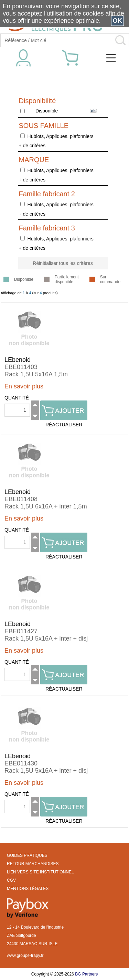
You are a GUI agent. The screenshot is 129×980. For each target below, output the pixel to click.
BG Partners (86, 974)
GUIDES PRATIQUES (27, 855)
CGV (11, 880)
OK (117, 21)
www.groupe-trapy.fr (25, 956)
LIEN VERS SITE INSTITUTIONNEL (40, 872)
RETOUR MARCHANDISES (33, 864)
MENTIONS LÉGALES (28, 889)
